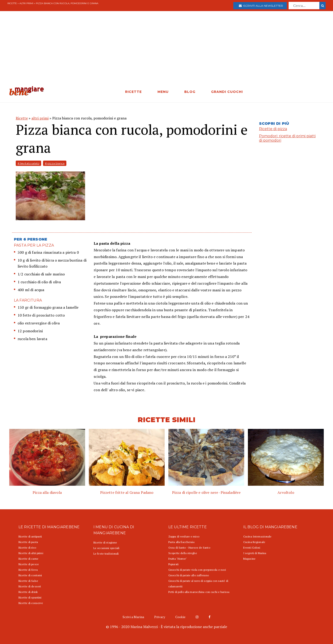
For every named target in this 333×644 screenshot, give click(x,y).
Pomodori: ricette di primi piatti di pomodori (287, 138)
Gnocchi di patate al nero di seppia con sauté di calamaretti (198, 584)
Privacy (160, 617)
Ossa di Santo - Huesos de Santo (189, 548)
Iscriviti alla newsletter (261, 6)
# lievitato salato (28, 163)
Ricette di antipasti (30, 536)
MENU (163, 92)
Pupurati (173, 564)
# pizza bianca (55, 163)
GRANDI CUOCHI (227, 92)
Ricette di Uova (28, 570)
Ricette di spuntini (30, 597)
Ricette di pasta (28, 542)
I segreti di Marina (255, 553)
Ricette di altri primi (31, 553)
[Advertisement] (166, 51)
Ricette (12, 3)
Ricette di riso (27, 548)
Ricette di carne (28, 559)
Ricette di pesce (29, 564)
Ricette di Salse (28, 581)
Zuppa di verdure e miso (184, 536)
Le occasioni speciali (106, 548)
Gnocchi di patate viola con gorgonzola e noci (197, 570)
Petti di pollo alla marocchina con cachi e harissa (199, 592)
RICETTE (133, 92)
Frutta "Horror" (178, 559)
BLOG (190, 92)
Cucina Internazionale (257, 536)
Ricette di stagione (105, 542)
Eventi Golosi (252, 548)
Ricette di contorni (30, 575)
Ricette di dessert (30, 586)
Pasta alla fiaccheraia (181, 542)
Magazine (249, 559)
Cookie (180, 617)
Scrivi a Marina (133, 617)
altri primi (26, 3)
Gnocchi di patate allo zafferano (189, 575)
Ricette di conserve (31, 603)
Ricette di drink (28, 592)
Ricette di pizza (273, 129)
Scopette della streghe (183, 553)
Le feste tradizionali (106, 554)
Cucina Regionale (254, 542)
